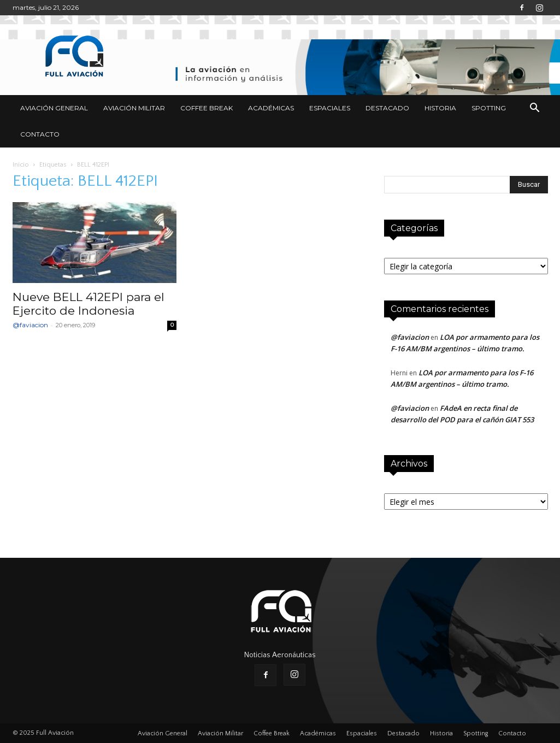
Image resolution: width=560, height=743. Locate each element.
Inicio (21, 165)
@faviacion (30, 325)
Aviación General (54, 108)
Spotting (489, 108)
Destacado (387, 108)
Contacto (40, 134)
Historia (440, 108)
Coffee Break (207, 108)
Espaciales (330, 108)
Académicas (271, 108)
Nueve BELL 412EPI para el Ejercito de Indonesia (89, 304)
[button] (535, 109)
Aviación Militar (134, 108)
